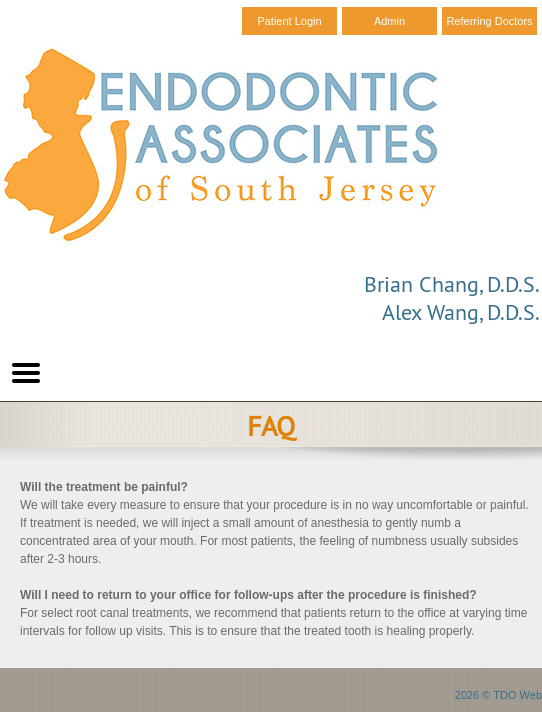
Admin (389, 21)
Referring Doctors (489, 21)
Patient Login (289, 21)
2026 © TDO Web (498, 695)
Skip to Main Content (55, 7)
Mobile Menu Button (26, 373)
